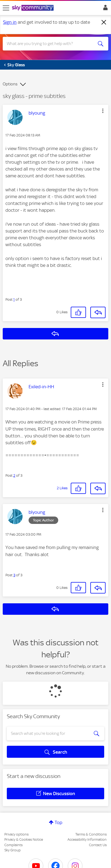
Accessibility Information (87, 839)
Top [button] (58, 822)
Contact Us (98, 845)
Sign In (104, 9)
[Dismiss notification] (104, 22)
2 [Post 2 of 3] (14, 475)
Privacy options (16, 834)
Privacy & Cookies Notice (24, 839)
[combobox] (50, 44)
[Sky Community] (33, 8)
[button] (103, 111)
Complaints (13, 845)
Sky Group (13, 850)
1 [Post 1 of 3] (14, 299)
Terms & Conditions (91, 834)
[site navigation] (6, 8)
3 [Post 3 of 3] (14, 575)
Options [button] (10, 84)
